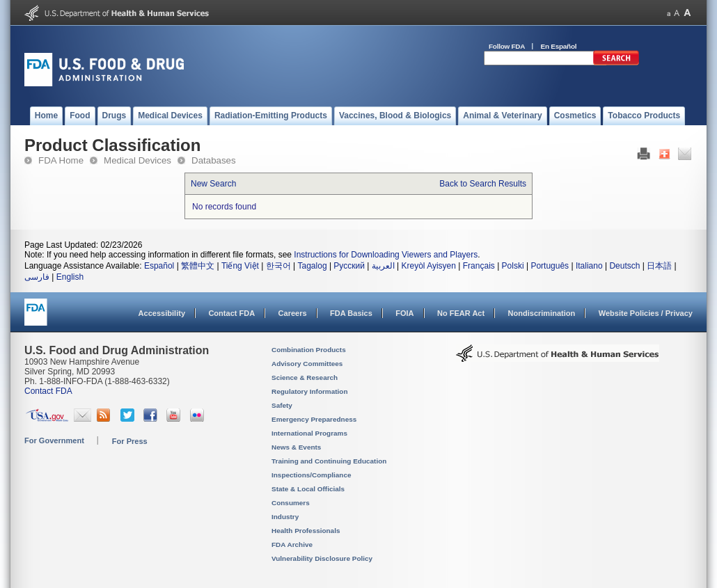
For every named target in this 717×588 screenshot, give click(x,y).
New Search (213, 184)
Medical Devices (137, 160)
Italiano (589, 266)
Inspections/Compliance (312, 475)
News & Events (296, 447)
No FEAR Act (461, 313)
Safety (282, 405)
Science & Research (305, 378)
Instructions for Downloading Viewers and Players (386, 255)
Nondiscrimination (542, 313)
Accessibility (162, 313)
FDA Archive (292, 545)
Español (159, 266)
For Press (130, 441)
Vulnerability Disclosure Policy (322, 558)
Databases (214, 160)
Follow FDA (507, 46)
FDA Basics (351, 313)
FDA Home (61, 160)
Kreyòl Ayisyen (428, 266)
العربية (383, 266)
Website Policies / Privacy (646, 313)
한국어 (278, 266)
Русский (349, 266)
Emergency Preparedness (314, 419)
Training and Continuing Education (329, 461)
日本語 (659, 266)
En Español (559, 46)
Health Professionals (306, 531)
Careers (293, 313)
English (70, 277)
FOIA (404, 313)
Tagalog (313, 266)
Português (550, 266)
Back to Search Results (483, 184)
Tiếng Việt (240, 266)
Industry (285, 517)
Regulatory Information (310, 391)
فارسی (37, 277)
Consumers (291, 503)
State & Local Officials (308, 489)
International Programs (309, 433)
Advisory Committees (307, 364)
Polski (513, 266)
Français (479, 266)
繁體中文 (198, 266)
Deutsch (624, 266)
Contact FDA (231, 313)
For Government (54, 440)
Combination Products (309, 350)
